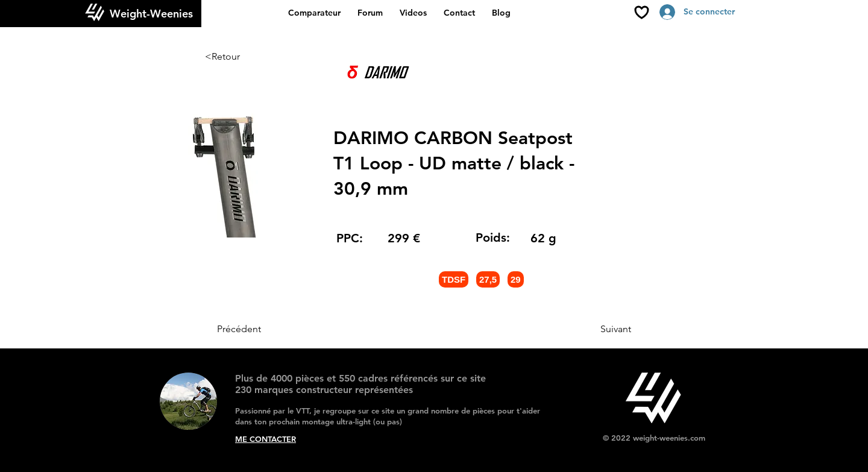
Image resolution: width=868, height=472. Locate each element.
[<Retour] (245, 57)
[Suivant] (601, 329)
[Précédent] (257, 329)
